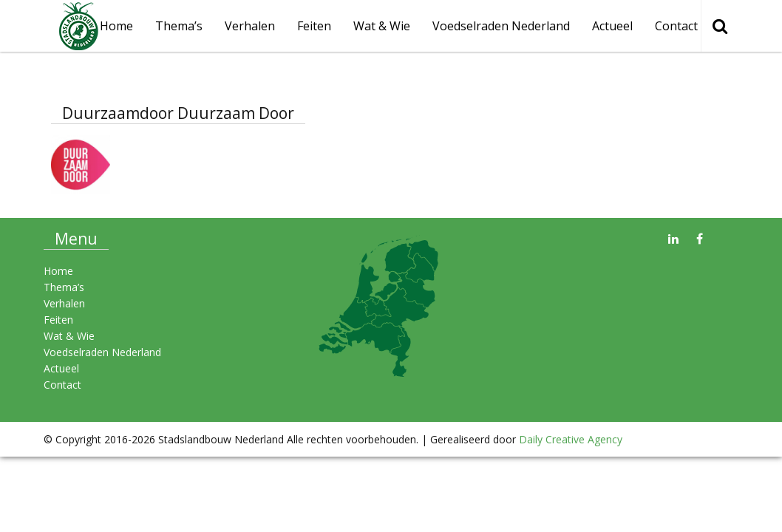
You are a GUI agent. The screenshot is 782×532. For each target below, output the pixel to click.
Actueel (612, 26)
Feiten (314, 26)
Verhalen (250, 26)
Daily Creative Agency (571, 439)
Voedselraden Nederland (501, 26)
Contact (676, 26)
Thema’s (179, 26)
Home (116, 26)
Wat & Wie (382, 26)
